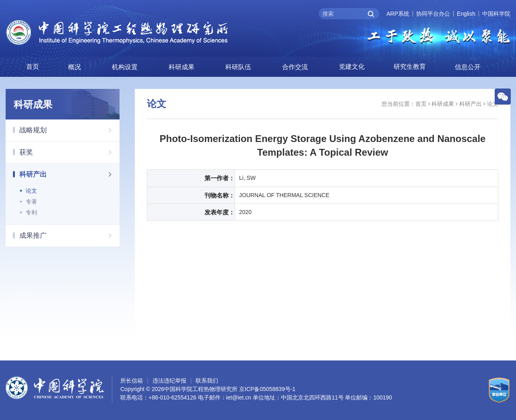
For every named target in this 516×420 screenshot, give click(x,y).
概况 (74, 67)
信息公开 (468, 67)
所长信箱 (132, 381)
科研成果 (182, 67)
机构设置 (125, 67)
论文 (31, 191)
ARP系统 (398, 14)
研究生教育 (410, 67)
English (466, 14)
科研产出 (69, 174)
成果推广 (69, 235)
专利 (31, 212)
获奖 (69, 152)
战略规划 (69, 130)
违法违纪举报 (169, 381)
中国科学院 (496, 14)
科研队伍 (238, 67)
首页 (33, 67)
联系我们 (207, 381)
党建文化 (352, 67)
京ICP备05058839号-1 (267, 389)
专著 (31, 202)
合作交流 (295, 67)
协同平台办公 (433, 14)
